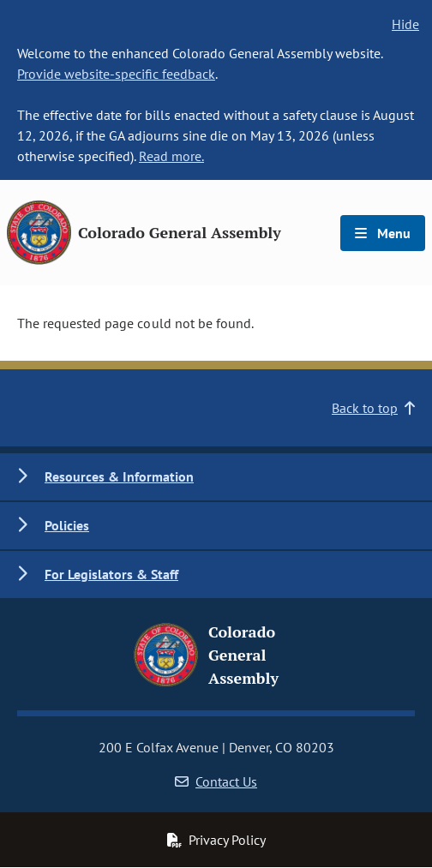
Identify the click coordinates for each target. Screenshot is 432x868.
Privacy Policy (216, 840)
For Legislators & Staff (111, 574)
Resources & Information (119, 476)
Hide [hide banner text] (405, 24)
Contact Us (216, 781)
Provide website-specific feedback (116, 74)
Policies (67, 525)
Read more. (171, 156)
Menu (383, 233)
